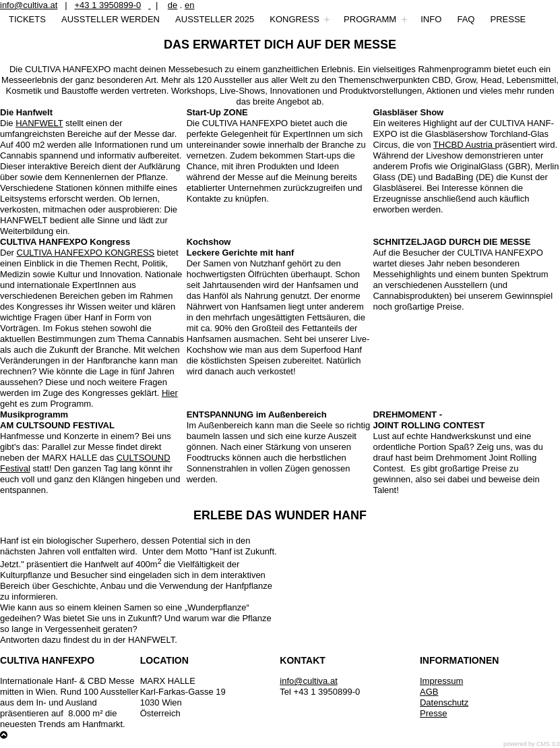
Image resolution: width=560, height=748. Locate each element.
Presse (433, 713)
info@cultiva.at (29, 5)
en (189, 5)
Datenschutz (444, 702)
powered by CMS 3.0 (532, 744)
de (173, 5)
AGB (429, 692)
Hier (170, 393)
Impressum (441, 681)
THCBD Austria (464, 145)
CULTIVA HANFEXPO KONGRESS (86, 253)
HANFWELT (39, 123)
